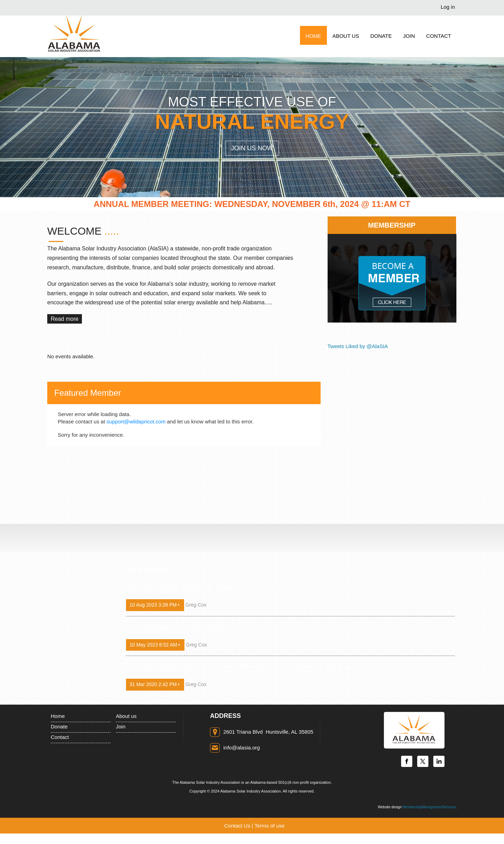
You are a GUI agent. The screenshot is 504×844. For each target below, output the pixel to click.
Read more (65, 319)
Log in (448, 7)
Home (58, 716)
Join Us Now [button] (252, 148)
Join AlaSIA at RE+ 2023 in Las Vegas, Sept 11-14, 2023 (205, 587)
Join (121, 727)
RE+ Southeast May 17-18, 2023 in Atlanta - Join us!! (200, 627)
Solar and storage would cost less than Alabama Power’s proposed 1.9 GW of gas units (248, 666)
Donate (59, 727)
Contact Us (237, 826)
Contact (60, 737)
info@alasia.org (241, 748)
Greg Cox (196, 605)
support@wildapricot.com (136, 421)
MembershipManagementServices (429, 807)
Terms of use (269, 826)
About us (126, 716)
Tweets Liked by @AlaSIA (358, 346)
